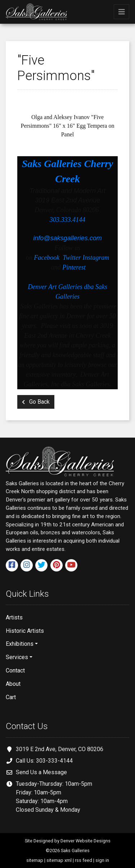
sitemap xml (59, 860)
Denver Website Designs (85, 841)
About (13, 684)
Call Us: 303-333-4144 (44, 761)
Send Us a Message (41, 772)
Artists (14, 617)
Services (17, 657)
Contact (15, 670)
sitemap (35, 860)
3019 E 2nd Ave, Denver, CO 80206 (60, 749)
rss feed (84, 860)
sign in (102, 860)
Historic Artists (25, 631)
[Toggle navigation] (121, 12)
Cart (11, 697)
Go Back (36, 402)
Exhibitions (20, 644)
